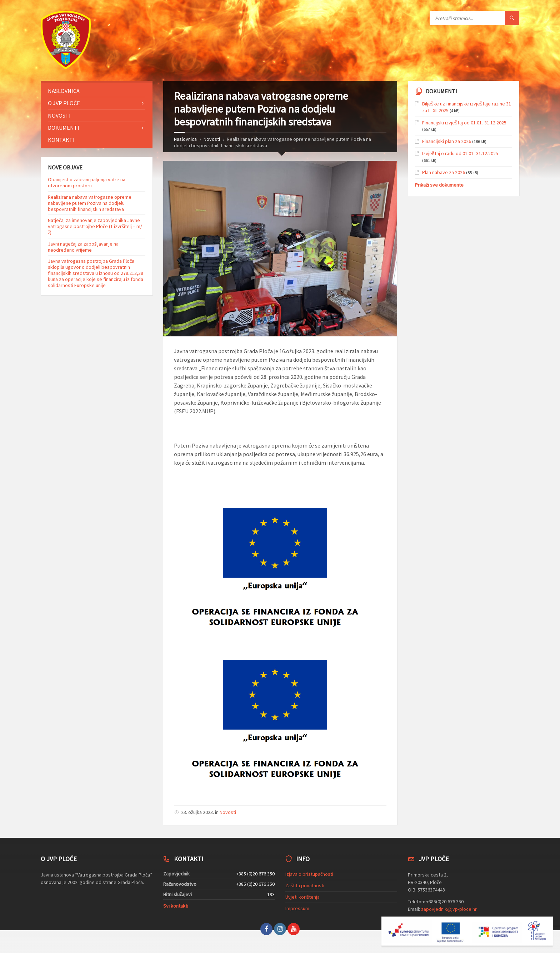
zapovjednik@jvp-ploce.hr (449, 909)
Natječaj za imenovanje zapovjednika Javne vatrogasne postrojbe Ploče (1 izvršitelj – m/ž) (95, 226)
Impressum (297, 908)
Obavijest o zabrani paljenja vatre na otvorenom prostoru (87, 182)
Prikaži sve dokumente (439, 185)
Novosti (212, 139)
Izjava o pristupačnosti (309, 874)
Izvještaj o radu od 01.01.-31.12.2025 (460, 153)
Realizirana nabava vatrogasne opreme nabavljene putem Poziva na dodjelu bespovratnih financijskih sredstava (90, 203)
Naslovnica (185, 139)
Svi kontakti (176, 906)
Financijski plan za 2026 (447, 141)
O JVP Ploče (64, 103)
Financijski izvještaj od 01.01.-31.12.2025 (464, 123)
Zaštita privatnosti (305, 885)
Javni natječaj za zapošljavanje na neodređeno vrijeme (83, 247)
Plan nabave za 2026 (444, 172)
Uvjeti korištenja (302, 897)
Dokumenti (64, 128)
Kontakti (61, 140)
